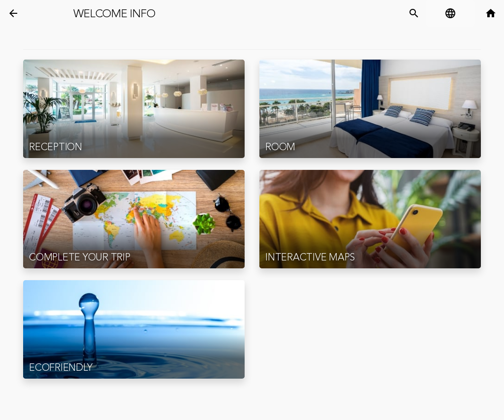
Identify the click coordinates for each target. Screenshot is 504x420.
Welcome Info (114, 14)
